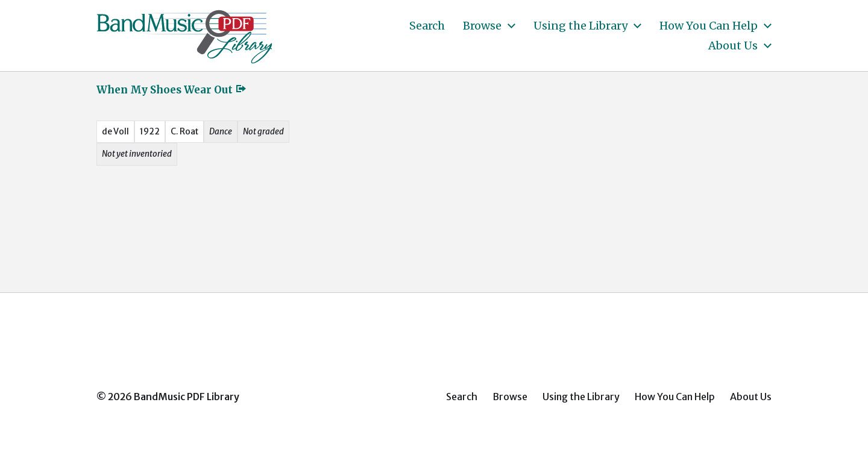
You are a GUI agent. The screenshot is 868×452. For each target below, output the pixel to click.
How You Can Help (709, 26)
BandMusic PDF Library (187, 397)
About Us (733, 46)
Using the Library (580, 26)
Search (427, 26)
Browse (482, 26)
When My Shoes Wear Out (172, 90)
